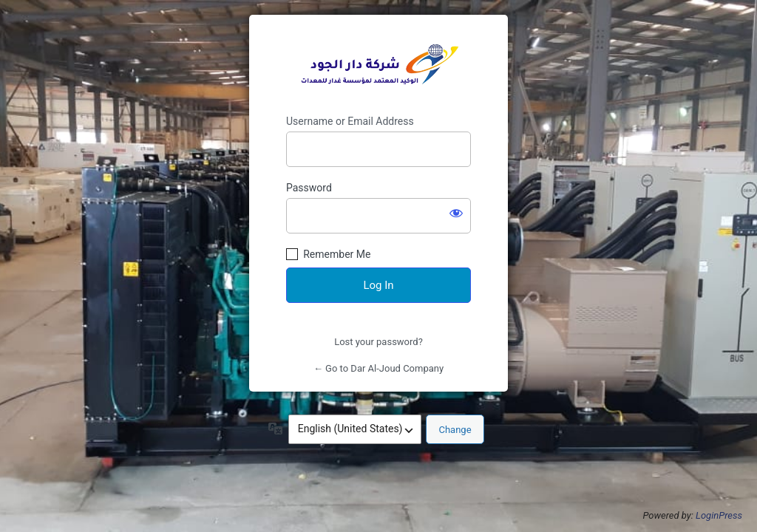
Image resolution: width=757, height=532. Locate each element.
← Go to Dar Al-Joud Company (378, 368)
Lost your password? (378, 342)
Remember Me (337, 254)
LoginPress (719, 515)
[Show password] (456, 213)
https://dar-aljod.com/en (378, 65)
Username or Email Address (350, 121)
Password (309, 188)
